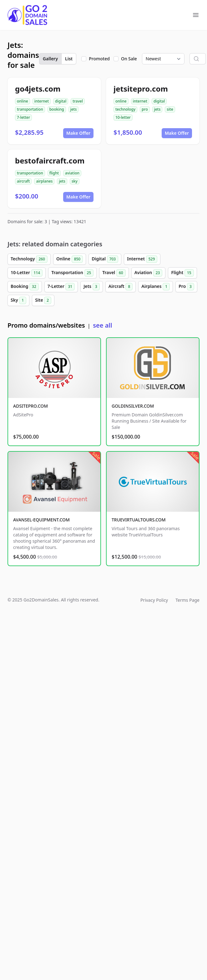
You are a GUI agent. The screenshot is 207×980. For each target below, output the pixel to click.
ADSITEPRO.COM (30, 406)
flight (54, 173)
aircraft (23, 181)
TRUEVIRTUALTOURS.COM (139, 520)
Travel (114, 273)
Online (70, 259)
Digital (105, 259)
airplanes (44, 181)
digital (61, 101)
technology (125, 109)
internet (42, 101)
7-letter (23, 117)
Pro (186, 287)
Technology (29, 259)
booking (57, 109)
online (23, 101)
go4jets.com (38, 89)
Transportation (72, 273)
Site (43, 300)
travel (78, 101)
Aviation (149, 273)
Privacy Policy (154, 600)
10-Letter (27, 273)
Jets (92, 287)
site (170, 109)
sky (75, 181)
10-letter (123, 117)
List (69, 59)
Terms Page (187, 600)
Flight (182, 273)
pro (145, 109)
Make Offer (78, 133)
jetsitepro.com (141, 89)
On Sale (129, 59)
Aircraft (121, 287)
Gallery (50, 59)
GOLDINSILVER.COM (133, 406)
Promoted (99, 59)
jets (74, 109)
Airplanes (156, 287)
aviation (72, 173)
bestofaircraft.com (50, 161)
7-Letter (61, 287)
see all (102, 325)
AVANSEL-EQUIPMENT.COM (41, 520)
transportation (30, 109)
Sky (18, 300)
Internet (142, 259)
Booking (25, 287)
